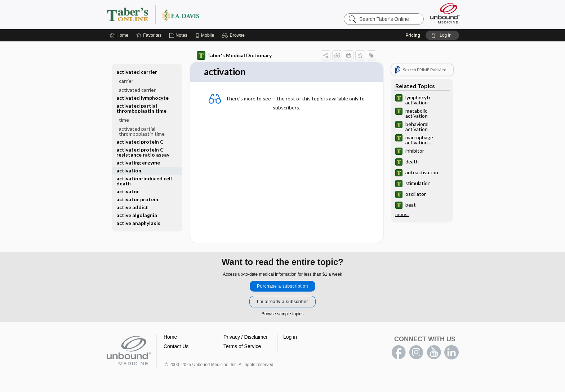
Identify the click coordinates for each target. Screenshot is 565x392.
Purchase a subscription (282, 286)
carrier (126, 81)
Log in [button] (290, 337)
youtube (434, 352)
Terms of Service (242, 346)
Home (170, 337)
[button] (234, 35)
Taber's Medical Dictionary (234, 55)
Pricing (413, 35)
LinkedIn (451, 352)
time (124, 120)
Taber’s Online (196, 14)
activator (128, 191)
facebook (399, 352)
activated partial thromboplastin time (141, 108)
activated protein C (140, 142)
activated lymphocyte (143, 98)
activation (129, 170)
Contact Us (176, 346)
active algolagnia (137, 215)
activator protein (137, 199)
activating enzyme (138, 163)
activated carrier (137, 72)
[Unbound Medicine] (445, 13)
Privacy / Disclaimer (246, 337)
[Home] (119, 35)
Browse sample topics (283, 314)
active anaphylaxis (138, 223)
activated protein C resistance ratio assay (143, 152)
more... (402, 215)
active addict (132, 207)
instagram (416, 352)
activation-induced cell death (144, 181)
